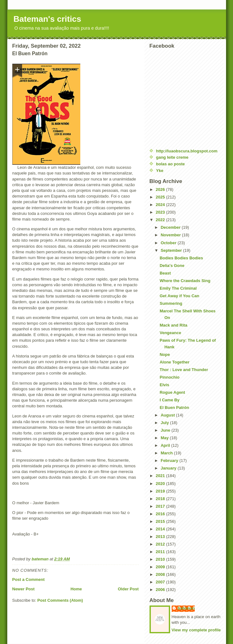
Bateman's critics (47, 19)
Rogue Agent (172, 392)
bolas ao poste (171, 164)
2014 (161, 529)
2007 (161, 582)
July (165, 423)
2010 (161, 559)
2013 (161, 537)
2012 (161, 544)
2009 (161, 567)
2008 (161, 574)
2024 (161, 205)
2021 (161, 476)
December (171, 227)
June (166, 430)
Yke (160, 171)
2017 (161, 506)
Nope (165, 354)
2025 (161, 197)
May (165, 438)
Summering (171, 303)
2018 (161, 499)
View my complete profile (196, 630)
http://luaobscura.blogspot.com (187, 151)
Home (76, 589)
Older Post (128, 589)
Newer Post (24, 589)
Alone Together (175, 362)
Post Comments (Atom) (60, 600)
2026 (161, 189)
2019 (161, 491)
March (167, 453)
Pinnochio (170, 377)
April (166, 445)
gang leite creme (172, 157)
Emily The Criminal (178, 288)
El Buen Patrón (174, 408)
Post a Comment (29, 579)
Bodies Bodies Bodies (181, 258)
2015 (161, 521)
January (169, 468)
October (169, 243)
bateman (186, 608)
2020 (161, 484)
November (171, 235)
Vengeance (170, 333)
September (172, 250)
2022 (161, 220)
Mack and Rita (173, 325)
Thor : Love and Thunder (184, 370)
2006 (161, 590)
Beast (165, 273)
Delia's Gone (172, 266)
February (170, 461)
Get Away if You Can (179, 296)
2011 (161, 552)
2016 (161, 514)
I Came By (170, 400)
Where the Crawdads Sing (185, 281)
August (168, 415)
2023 (161, 212)
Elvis (164, 385)
